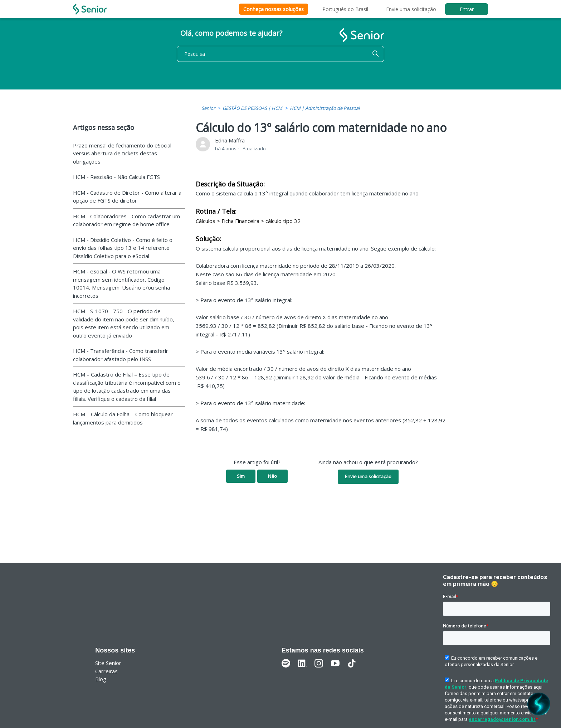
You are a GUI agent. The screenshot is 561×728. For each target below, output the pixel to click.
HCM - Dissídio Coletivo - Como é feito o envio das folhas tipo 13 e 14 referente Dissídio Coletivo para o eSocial (123, 248)
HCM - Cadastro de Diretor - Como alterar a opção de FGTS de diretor (127, 197)
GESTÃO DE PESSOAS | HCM (252, 108)
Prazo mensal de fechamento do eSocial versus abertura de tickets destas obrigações (122, 153)
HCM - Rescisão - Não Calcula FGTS (116, 177)
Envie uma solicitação (411, 9)
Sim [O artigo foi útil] (241, 476)
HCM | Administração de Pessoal (325, 108)
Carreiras (106, 671)
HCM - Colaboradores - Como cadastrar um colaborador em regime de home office (126, 220)
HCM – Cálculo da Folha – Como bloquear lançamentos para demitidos (123, 418)
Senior (208, 108)
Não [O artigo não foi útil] (272, 476)
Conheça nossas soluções (274, 9)
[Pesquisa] (280, 54)
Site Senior (108, 663)
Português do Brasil (345, 9)
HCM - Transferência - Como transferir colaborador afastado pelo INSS (121, 355)
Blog (101, 679)
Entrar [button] (467, 9)
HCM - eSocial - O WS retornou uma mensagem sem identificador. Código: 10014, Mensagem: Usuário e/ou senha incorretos (121, 283)
